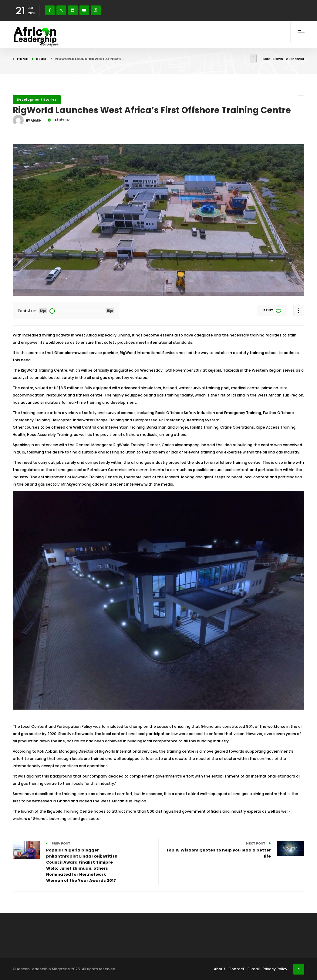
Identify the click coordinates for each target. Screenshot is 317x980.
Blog (41, 59)
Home (22, 59)
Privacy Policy (275, 969)
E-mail (254, 969)
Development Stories (37, 99)
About (220, 969)
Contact (236, 969)
